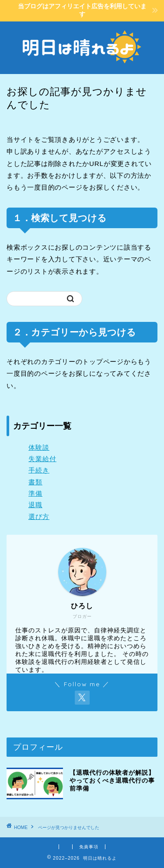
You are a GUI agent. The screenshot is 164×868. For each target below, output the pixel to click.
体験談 (39, 447)
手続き (39, 470)
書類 (35, 482)
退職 (35, 505)
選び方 (39, 517)
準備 (35, 493)
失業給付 (42, 459)
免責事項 (89, 847)
